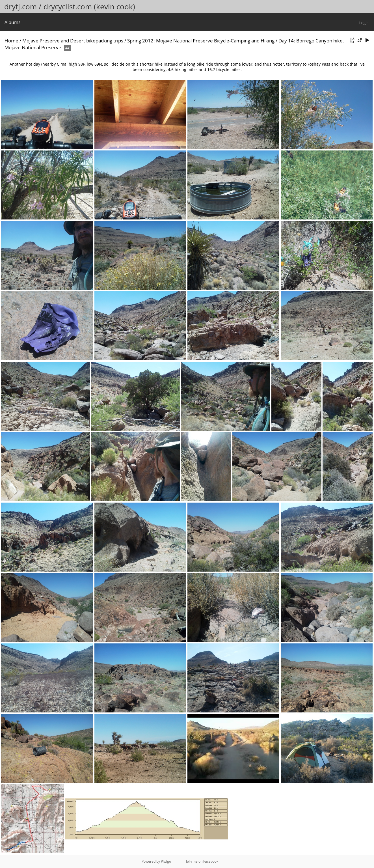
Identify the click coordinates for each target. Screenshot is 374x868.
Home (11, 41)
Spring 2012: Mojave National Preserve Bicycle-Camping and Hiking (201, 41)
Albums (13, 22)
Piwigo (166, 861)
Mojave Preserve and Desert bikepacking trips (73, 41)
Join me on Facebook (202, 861)
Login (364, 23)
